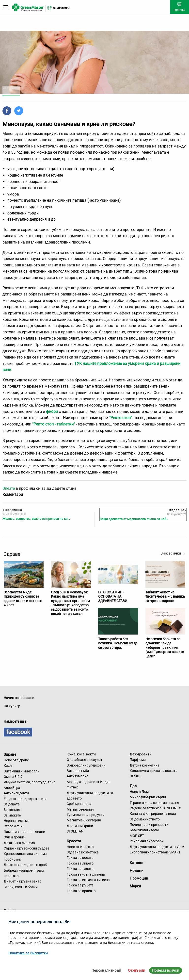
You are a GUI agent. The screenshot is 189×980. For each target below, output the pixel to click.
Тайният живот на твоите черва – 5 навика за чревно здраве (165, 596)
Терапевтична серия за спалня (154, 803)
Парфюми (138, 760)
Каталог (137, 863)
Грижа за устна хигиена (86, 874)
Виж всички (173, 553)
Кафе (8, 766)
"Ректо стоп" (121, 418)
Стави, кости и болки (21, 887)
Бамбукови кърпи (144, 830)
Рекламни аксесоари (147, 841)
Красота (74, 841)
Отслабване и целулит (85, 760)
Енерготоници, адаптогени (25, 799)
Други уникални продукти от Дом (157, 847)
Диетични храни (80, 826)
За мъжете (12, 815)
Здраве (10, 754)
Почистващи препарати (149, 825)
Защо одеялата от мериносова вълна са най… (134, 519)
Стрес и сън (13, 826)
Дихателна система (19, 843)
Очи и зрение (14, 837)
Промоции (139, 878)
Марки (135, 886)
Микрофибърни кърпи (148, 797)
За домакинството (145, 819)
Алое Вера (12, 788)
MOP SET (137, 836)
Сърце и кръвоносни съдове (26, 848)
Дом (134, 786)
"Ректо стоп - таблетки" (54, 424)
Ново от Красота (80, 847)
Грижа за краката (81, 891)
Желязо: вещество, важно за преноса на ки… (36, 519)
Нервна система (17, 821)
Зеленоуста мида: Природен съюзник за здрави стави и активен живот (23, 599)
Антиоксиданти (16, 793)
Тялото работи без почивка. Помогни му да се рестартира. (118, 643)
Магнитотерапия (80, 809)
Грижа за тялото (80, 869)
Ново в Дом (139, 792)
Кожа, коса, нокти (81, 754)
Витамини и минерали (22, 771)
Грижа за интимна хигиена (88, 880)
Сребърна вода (79, 804)
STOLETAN (75, 831)
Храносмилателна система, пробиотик (26, 856)
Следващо (177, 510)
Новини (137, 871)
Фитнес (73, 787)
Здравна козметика (83, 852)
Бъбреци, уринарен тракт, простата (24, 873)
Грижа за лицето (80, 863)
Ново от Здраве (16, 760)
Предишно (12, 510)
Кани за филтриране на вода (153, 814)
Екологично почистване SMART (155, 852)
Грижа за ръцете (80, 885)
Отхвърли (137, 970)
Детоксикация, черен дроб (25, 865)
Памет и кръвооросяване (24, 832)
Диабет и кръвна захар (23, 881)
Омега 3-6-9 (13, 777)
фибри (52, 412)
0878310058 (62, 8)
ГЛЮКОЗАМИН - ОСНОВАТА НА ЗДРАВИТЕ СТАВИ (113, 596)
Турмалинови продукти (86, 815)
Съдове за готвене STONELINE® (155, 808)
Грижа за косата (80, 858)
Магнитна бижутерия (84, 820)
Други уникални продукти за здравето (90, 796)
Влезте (9, 488)
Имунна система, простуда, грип (30, 782)
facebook (18, 732)
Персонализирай (106, 970)
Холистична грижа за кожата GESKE (154, 773)
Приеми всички (166, 970)
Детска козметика (145, 765)
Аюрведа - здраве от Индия (89, 782)
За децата (12, 804)
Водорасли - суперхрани (86, 765)
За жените (12, 810)
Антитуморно (78, 776)
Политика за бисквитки (28, 953)
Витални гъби (78, 771)
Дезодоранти (141, 754)
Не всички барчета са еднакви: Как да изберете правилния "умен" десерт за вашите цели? (165, 648)
